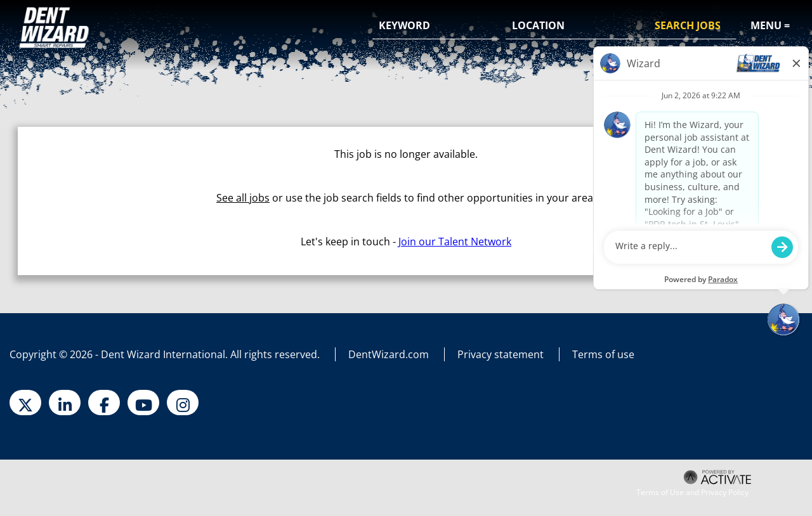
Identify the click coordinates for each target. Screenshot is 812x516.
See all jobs (243, 198)
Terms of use (603, 354)
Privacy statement (501, 354)
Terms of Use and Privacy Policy (692, 493)
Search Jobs (688, 25)
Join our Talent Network (455, 242)
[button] (621, 27)
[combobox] (569, 26)
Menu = (770, 25)
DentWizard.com (389, 354)
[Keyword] (436, 26)
